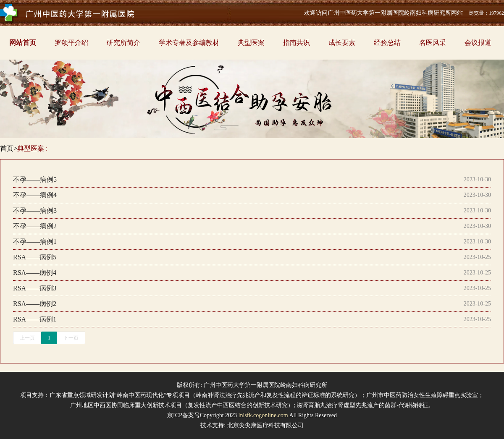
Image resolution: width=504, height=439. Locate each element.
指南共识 (297, 43)
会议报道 (478, 43)
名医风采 (433, 43)
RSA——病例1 (35, 319)
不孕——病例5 (35, 179)
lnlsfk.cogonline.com (263, 415)
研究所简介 (123, 43)
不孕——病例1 (35, 242)
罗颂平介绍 (71, 43)
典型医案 (251, 43)
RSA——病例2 (35, 304)
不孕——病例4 (35, 195)
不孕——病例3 (35, 210)
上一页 (27, 338)
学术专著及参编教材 (189, 43)
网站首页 (23, 43)
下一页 (71, 338)
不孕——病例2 (35, 226)
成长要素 (342, 43)
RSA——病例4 (35, 273)
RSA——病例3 (35, 288)
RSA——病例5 (35, 257)
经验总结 (387, 43)
